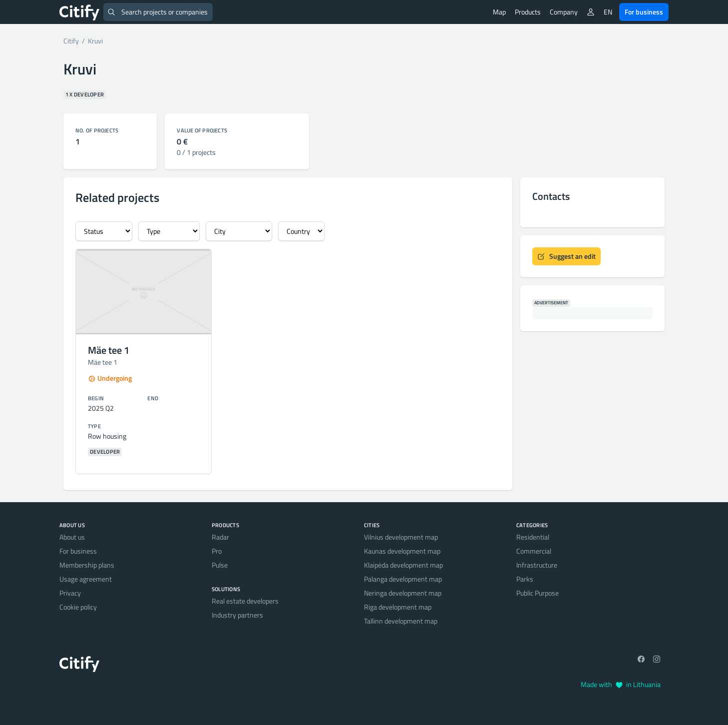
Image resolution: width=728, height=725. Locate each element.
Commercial (534, 551)
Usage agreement (86, 579)
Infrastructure (537, 565)
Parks (525, 579)
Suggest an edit (566, 256)
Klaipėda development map (403, 565)
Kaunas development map (402, 551)
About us (72, 537)
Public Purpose (538, 593)
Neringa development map (403, 593)
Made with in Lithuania (621, 684)
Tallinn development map (401, 621)
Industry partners (237, 615)
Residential (533, 537)
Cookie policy (78, 607)
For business (644, 12)
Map (499, 12)
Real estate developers (245, 601)
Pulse (220, 565)
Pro (217, 551)
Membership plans (87, 565)
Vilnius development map (401, 537)
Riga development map (398, 607)
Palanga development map (403, 579)
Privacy (70, 593)
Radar (220, 537)
